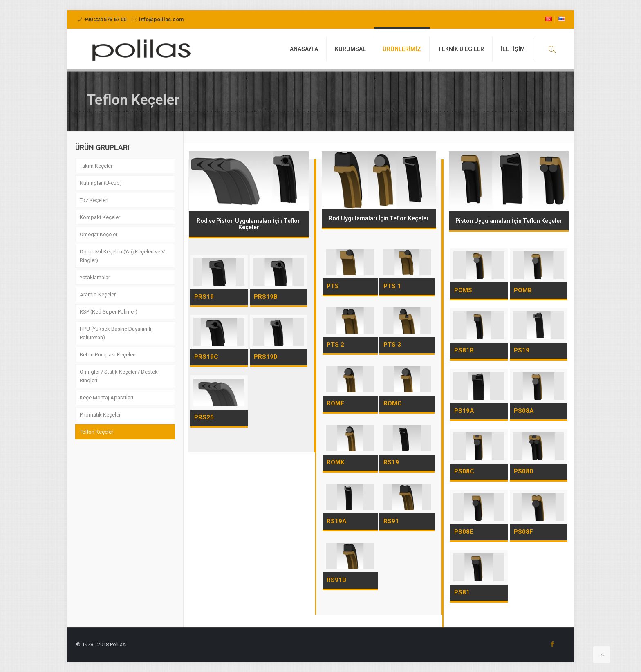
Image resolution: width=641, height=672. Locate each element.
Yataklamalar (95, 277)
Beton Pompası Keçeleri (108, 355)
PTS (333, 286)
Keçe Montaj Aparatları (106, 398)
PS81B (464, 350)
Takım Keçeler (96, 166)
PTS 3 (392, 345)
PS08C (464, 471)
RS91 (391, 521)
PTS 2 (335, 345)
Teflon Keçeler (96, 432)
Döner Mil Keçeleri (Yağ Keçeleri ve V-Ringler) (123, 256)
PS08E (464, 532)
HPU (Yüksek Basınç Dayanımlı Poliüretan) (115, 333)
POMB (523, 290)
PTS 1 (392, 286)
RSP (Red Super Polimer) (109, 312)
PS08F (523, 532)
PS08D (524, 471)
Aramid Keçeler (98, 295)
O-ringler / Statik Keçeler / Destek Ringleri (119, 376)
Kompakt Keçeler (100, 217)
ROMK (335, 462)
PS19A (464, 411)
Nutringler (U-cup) (101, 183)
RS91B (336, 580)
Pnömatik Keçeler (100, 415)
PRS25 (204, 417)
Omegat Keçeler (99, 234)
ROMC (393, 403)
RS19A (337, 521)
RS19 (391, 462)
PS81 (462, 592)
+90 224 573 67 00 (105, 19)
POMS (463, 290)
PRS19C (206, 357)
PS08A (524, 411)
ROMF (335, 403)
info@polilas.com (161, 19)
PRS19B (266, 297)
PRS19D (266, 357)
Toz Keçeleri (94, 200)
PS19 (522, 350)
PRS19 (204, 297)
